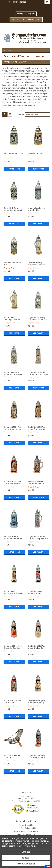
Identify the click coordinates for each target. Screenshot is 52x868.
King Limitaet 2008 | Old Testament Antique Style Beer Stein (38, 373)
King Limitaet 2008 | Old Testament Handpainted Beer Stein (38, 538)
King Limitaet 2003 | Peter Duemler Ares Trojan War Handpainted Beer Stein (13, 483)
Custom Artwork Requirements (26, 831)
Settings (26, 852)
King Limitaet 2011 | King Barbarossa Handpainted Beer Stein (37, 757)
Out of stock (14, 169)
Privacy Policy (30, 846)
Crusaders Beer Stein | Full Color (37, 154)
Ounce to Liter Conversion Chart (26, 20)
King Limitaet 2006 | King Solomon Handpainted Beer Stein (37, 319)
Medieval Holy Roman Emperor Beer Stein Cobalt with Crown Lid (13, 209)
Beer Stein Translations (26, 834)
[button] (26, 56)
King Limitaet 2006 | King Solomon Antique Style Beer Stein (13, 373)
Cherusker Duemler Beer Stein (12, 264)
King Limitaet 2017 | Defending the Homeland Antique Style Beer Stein (12, 319)
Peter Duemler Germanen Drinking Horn (12, 757)
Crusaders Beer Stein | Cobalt (14, 153)
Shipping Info (26, 14)
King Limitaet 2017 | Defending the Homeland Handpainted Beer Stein (37, 264)
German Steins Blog (26, 825)
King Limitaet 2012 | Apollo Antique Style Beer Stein (37, 647)
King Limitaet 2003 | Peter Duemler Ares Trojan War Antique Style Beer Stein (37, 428)
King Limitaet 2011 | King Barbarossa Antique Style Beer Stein (37, 702)
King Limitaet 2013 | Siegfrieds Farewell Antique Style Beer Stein (13, 592)
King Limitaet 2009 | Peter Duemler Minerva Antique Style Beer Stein (13, 428)
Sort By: (21, 114)
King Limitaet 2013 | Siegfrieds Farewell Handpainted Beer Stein (36, 592)
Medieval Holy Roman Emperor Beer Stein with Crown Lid (36, 483)
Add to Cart (38, 224)
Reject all (26, 858)
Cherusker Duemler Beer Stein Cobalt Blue (36, 209)
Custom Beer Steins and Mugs (26, 828)
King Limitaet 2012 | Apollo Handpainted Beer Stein (13, 647)
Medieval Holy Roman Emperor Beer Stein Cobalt (13, 538)
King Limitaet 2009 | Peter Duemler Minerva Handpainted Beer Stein (13, 702)
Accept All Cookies (26, 864)
